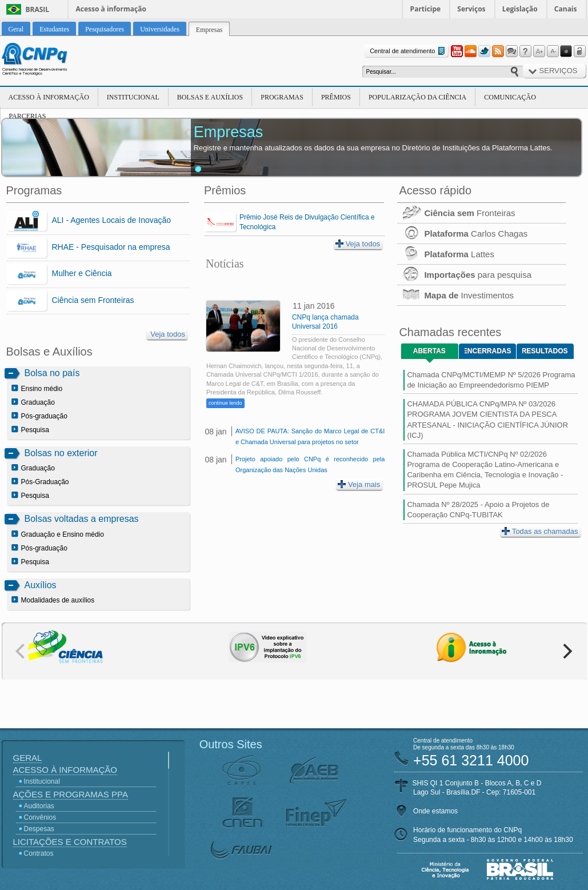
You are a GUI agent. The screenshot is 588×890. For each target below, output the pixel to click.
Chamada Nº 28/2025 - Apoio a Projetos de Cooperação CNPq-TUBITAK (478, 510)
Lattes (446, 254)
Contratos (39, 853)
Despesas (39, 829)
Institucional (133, 97)
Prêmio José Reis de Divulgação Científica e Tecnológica (307, 222)
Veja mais (359, 484)
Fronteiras (456, 213)
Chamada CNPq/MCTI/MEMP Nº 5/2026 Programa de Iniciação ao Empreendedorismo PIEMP (491, 380)
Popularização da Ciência (417, 97)
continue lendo (225, 403)
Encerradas (488, 351)
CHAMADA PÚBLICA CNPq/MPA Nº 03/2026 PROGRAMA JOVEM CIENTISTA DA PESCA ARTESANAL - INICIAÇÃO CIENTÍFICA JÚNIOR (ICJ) (487, 420)
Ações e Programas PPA (71, 794)
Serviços (471, 9)
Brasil (38, 9)
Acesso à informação (111, 9)
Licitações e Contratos (70, 842)
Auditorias (39, 806)
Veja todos (168, 334)
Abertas (429, 351)
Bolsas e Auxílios (210, 97)
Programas (282, 97)
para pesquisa (464, 275)
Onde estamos (435, 811)
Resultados (545, 351)
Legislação (520, 9)
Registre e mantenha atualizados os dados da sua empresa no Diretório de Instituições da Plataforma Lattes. (373, 148)
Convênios (40, 817)
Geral (28, 758)
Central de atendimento (408, 51)
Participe (426, 9)
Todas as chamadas (540, 531)
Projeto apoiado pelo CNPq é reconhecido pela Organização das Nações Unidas (310, 464)
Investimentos (455, 295)
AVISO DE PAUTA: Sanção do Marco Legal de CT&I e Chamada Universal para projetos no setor (310, 436)
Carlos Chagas (462, 234)
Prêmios (336, 97)
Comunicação (510, 97)
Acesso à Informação (49, 97)
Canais (566, 9)
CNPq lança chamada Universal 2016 (325, 322)
